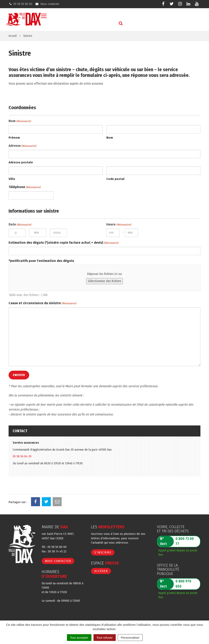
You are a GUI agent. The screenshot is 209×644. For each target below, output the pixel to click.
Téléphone (24, 187)
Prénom (14, 138)
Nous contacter (58, 561)
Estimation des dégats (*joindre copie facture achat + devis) (63, 243)
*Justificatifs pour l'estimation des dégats (41, 261)
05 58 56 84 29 (22, 456)
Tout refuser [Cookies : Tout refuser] (105, 638)
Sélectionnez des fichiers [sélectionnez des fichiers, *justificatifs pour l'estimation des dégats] (104, 281)
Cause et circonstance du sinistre (42, 303)
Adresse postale (21, 162)
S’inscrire (103, 552)
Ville (12, 179)
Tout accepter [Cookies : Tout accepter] (79, 638)
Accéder (101, 571)
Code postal (115, 179)
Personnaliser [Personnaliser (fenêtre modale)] (130, 638)
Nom (110, 138)
